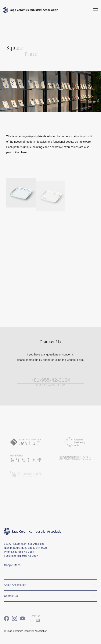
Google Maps (12, 567)
